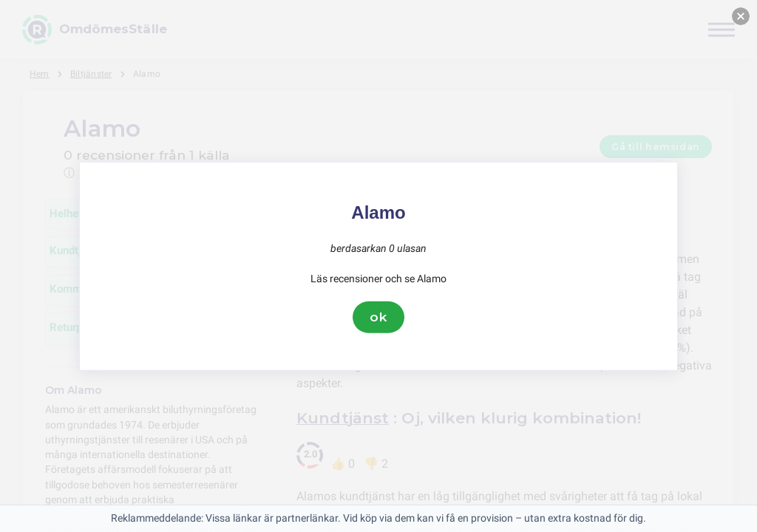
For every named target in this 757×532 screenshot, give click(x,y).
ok (378, 317)
